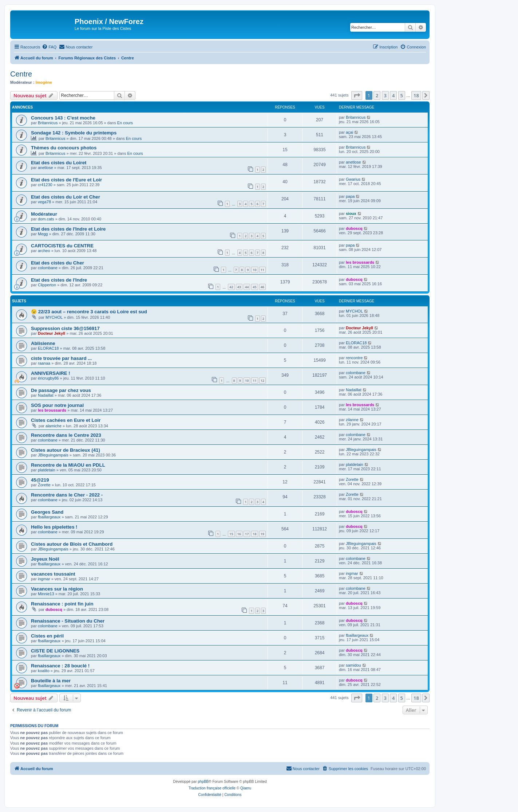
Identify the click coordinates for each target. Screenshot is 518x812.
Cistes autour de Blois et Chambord (72, 544)
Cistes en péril (47, 636)
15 (231, 534)
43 (239, 287)
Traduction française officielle (212, 788)
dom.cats (46, 219)
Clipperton (47, 285)
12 (262, 380)
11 (262, 270)
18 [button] (416, 95)
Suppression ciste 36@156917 (65, 328)
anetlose (46, 168)
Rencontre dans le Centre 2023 (66, 435)
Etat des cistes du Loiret (59, 163)
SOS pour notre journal (57, 405)
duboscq (354, 228)
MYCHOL (54, 317)
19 (262, 534)
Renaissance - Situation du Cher (68, 621)
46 (262, 287)
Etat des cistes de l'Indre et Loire (68, 229)
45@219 (40, 480)
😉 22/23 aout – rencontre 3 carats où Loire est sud (89, 312)
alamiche (54, 426)
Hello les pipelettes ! (54, 527)
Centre (21, 74)
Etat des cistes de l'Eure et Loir (66, 180)
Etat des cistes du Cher (58, 263)
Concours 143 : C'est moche (63, 118)
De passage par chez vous (61, 390)
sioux (351, 213)
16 (239, 534)
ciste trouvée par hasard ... (61, 358)
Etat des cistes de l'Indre (59, 280)
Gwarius (353, 179)
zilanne (352, 420)
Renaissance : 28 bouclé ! (60, 666)
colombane (48, 268)
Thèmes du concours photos (64, 148)
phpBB (203, 782)
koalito (44, 671)
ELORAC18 (48, 348)
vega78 (44, 202)
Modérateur (44, 214)
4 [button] (393, 95)
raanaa (44, 363)
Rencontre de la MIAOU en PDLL (68, 465)
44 (247, 287)
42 (231, 287)
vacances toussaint (53, 574)
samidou (353, 665)
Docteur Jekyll (52, 333)
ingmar (44, 579)
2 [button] (377, 95)
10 (254, 270)
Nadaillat (46, 395)
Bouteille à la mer (51, 681)
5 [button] (402, 95)
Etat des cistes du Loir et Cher (66, 197)
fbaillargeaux (49, 517)
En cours (125, 123)
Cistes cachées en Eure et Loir (66, 420)
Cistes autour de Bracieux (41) (66, 450)
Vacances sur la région (57, 589)
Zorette (44, 485)
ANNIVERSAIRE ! (51, 373)
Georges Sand (47, 512)
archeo (44, 251)
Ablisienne (43, 343)
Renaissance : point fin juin (62, 604)
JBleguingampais (53, 455)
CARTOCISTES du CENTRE (62, 246)
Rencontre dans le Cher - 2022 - (67, 495)
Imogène (44, 82)
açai (349, 132)
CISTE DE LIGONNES (55, 651)
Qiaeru (246, 788)
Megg (43, 234)
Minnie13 (46, 594)
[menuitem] (49, 47)
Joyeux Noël (45, 559)
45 (254, 287)
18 (254, 534)
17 (247, 534)
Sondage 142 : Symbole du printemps (74, 133)
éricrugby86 (48, 378)
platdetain (47, 470)
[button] (357, 95)
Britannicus (48, 123)
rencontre (354, 358)
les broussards (360, 262)
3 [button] (385, 95)
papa (350, 196)
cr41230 (45, 185)
